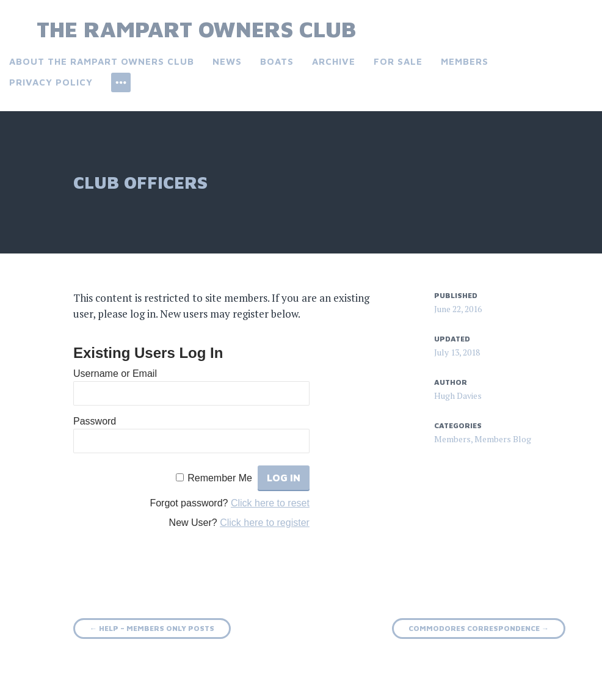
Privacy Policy (51, 82)
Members (465, 61)
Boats (277, 61)
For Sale (398, 61)
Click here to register (265, 523)
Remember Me (220, 478)
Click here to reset (270, 503)
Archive (334, 61)
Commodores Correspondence (479, 628)
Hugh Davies (458, 396)
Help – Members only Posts (152, 628)
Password (95, 421)
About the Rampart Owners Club (102, 61)
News (227, 61)
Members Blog (503, 439)
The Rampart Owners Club (196, 29)
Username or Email (115, 374)
